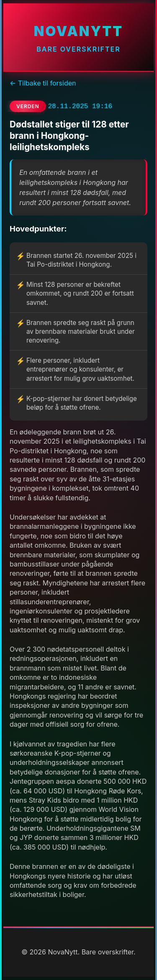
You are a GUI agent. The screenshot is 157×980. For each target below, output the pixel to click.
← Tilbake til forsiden (43, 83)
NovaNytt (78, 31)
